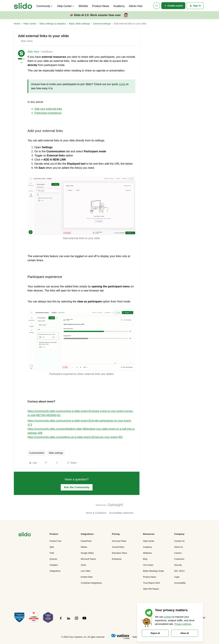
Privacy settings (183, 624)
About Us (178, 547)
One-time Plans (119, 541)
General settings (102, 24)
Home (17, 24)
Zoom (83, 565)
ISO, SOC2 (179, 571)
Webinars (147, 553)
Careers (178, 553)
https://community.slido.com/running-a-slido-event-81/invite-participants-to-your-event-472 (80, 423)
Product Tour (56, 541)
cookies (168, 617)
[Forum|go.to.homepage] (23, 6)
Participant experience (48, 113)
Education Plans (120, 553)
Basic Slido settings (79, 24)
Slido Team (33, 52)
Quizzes (53, 559)
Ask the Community (77, 487)
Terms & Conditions (96, 513)
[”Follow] (61, 620)
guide (122, 84)
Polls (52, 553)
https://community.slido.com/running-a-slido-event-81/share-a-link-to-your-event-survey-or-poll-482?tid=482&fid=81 (81, 413)
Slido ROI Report (151, 589)
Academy (119, 6)
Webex (84, 547)
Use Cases (148, 565)
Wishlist (83, 6)
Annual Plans (118, 547)
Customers (179, 559)
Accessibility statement (121, 513)
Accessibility (180, 583)
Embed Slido (87, 577)
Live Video (86, 571)
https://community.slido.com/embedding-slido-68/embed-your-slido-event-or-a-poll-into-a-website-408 (81, 431)
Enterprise (117, 559)
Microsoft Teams (88, 559)
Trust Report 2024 (151, 583)
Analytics (54, 565)
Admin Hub (136, 6)
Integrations (55, 571)
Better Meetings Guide (153, 571)
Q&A (52, 547)
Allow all (185, 633)
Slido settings (56, 453)
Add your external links (48, 109)
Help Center (30, 24)
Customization (37, 453)
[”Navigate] (25, 535)
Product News (101, 6)
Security (178, 565)
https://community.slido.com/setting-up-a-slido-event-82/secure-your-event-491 (75, 437)
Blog (145, 559)
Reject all (155, 633)
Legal (177, 577)
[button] (173, 6)
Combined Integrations (91, 583)
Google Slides (87, 553)
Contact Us (179, 541)
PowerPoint (86, 541)
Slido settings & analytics (53, 24)
